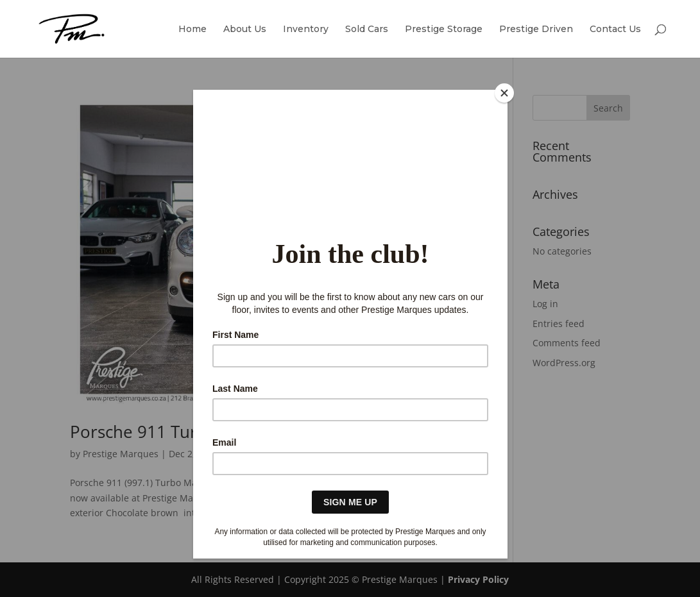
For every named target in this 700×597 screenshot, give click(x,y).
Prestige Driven (536, 29)
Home (192, 29)
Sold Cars (367, 29)
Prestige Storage (444, 29)
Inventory (306, 29)
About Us (245, 29)
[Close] (504, 93)
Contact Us (615, 29)
